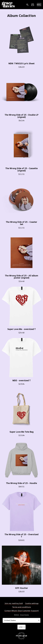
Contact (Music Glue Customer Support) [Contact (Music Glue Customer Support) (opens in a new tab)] (22, 611)
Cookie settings (32, 603)
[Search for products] (27, 5)
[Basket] (33, 5)
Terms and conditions (22, 607)
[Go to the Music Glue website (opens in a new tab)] (21, 636)
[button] (39, 5)
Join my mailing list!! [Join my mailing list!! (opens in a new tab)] (14, 603)
